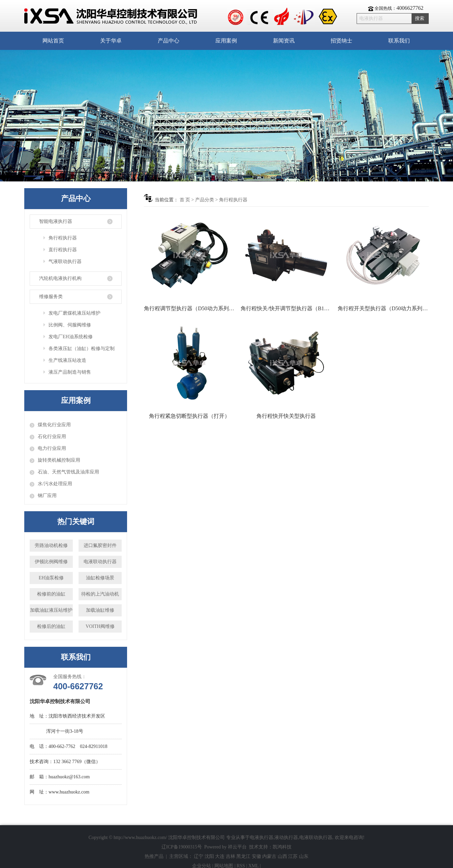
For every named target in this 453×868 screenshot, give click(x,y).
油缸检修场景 (100, 578)
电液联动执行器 (100, 562)
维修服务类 (51, 297)
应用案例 (226, 41)
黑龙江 (243, 856)
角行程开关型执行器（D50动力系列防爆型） (383, 308)
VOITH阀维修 (100, 626)
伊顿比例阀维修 (51, 562)
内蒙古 (269, 856)
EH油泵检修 (51, 578)
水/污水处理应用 (55, 484)
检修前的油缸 (51, 594)
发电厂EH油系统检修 (71, 337)
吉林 (231, 856)
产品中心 (169, 41)
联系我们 (399, 41)
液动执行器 (286, 837)
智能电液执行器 (56, 221)
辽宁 (199, 856)
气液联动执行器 (65, 262)
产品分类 (205, 200)
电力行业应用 (52, 448)
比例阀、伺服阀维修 (70, 325)
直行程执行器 (63, 250)
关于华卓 (111, 41)
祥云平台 (237, 847)
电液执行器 (262, 837)
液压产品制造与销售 (70, 372)
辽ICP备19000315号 (182, 847)
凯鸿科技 (282, 847)
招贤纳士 (341, 41)
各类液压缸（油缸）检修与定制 (82, 349)
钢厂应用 (47, 496)
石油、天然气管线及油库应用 (68, 472)
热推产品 (154, 856)
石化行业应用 (52, 437)
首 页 (185, 200)
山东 (304, 856)
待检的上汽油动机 (100, 594)
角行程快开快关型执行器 (286, 416)
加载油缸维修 (100, 610)
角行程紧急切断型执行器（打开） (189, 416)
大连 (220, 856)
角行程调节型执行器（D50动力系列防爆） (189, 308)
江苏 (293, 856)
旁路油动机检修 (51, 545)
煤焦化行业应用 (54, 425)
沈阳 (209, 856)
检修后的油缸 (51, 626)
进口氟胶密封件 (100, 545)
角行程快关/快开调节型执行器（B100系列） (286, 308)
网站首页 (53, 41)
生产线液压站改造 (67, 360)
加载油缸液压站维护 (51, 610)
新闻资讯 (284, 41)
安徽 (256, 856)
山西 (282, 856)
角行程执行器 (63, 238)
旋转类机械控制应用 (59, 460)
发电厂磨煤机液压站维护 (74, 313)
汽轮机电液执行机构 (60, 278)
